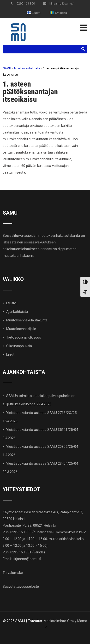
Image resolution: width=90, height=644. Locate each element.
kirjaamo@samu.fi (59, 3)
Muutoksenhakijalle (21, 329)
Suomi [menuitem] (37, 13)
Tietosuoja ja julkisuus (24, 337)
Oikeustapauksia (19, 346)
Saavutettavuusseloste (21, 587)
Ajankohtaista (17, 312)
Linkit (10, 355)
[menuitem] (34, 13)
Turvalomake (13, 573)
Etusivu (12, 303)
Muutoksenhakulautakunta (27, 320)
